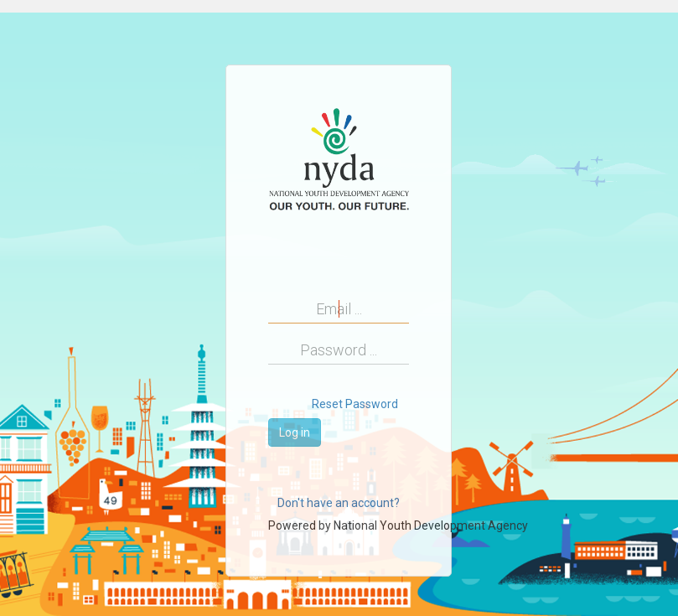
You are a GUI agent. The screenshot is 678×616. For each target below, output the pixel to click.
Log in (295, 432)
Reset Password (355, 404)
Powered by (398, 525)
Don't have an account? (339, 503)
